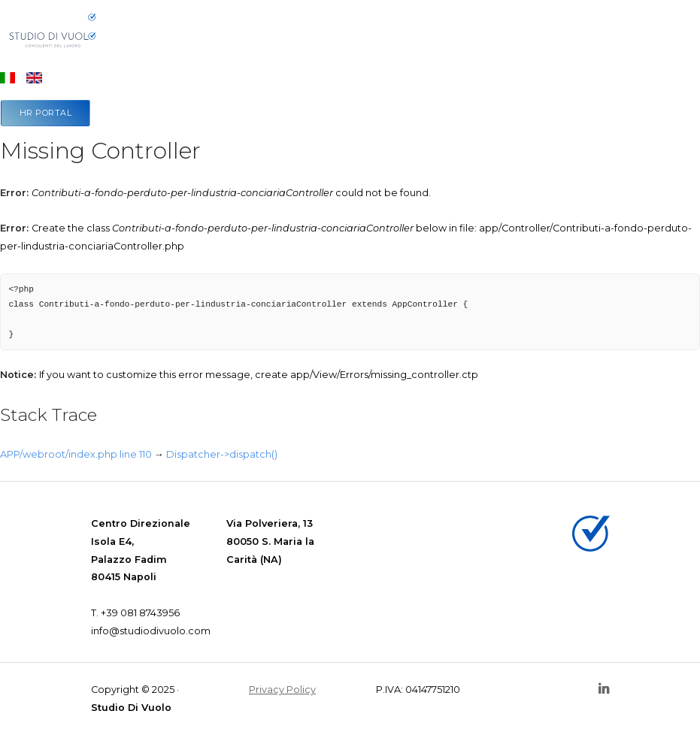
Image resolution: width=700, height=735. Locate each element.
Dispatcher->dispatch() (222, 454)
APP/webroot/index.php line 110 (76, 454)
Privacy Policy (282, 690)
